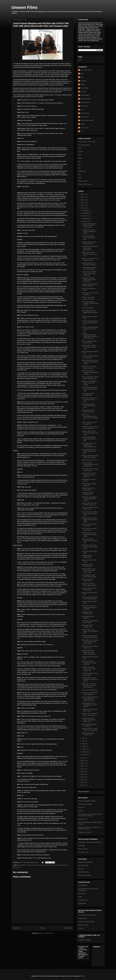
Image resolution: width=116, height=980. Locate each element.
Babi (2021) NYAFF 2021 (90, 460)
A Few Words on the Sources (87, 915)
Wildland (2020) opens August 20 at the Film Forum (89, 535)
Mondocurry (82, 171)
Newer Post (17, 928)
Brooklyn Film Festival (85, 804)
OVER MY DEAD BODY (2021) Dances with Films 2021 (89, 274)
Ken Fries (83, 92)
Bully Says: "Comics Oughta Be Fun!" (90, 842)
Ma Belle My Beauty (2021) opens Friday (89, 585)
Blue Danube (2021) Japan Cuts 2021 (88, 411)
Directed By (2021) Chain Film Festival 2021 (90, 428)
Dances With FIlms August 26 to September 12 (90, 378)
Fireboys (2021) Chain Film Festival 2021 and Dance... (90, 433)
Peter (80, 178)
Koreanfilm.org (83, 900)
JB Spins (81, 869)
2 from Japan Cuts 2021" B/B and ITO (90, 423)
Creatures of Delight (85, 940)
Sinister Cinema (83, 925)
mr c (82, 131)
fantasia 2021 (40, 865)
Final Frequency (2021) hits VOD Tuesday (89, 268)
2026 (82, 194)
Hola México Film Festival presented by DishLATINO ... (90, 248)
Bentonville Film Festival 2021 (26, 865)
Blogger (82, 976)
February (85, 752)
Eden (82, 77)
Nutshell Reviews (84, 872)
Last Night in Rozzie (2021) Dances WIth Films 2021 (89, 280)
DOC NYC (82, 808)
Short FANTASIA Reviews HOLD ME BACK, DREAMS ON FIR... (90, 699)
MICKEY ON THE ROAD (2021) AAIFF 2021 (90, 715)
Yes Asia (81, 928)
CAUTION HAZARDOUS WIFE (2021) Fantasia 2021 (90, 389)
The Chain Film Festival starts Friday (89, 529)
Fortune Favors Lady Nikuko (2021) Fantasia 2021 (90, 631)
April (84, 746)
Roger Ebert (82, 903)
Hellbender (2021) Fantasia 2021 (87, 613)
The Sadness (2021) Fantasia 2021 (88, 394)
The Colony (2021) (88, 308)
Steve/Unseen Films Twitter (87, 142)
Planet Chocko (83, 181)
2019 (82, 761)
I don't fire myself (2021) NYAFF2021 (89, 525)
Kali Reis (66, 865)
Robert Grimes (85, 113)
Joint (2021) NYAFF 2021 (90, 690)
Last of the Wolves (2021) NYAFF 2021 (90, 622)
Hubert (82, 84)
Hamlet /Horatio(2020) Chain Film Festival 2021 (89, 439)
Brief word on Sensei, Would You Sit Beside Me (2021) (89, 608)
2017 (82, 766)
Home (43, 928)
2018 (82, 763)
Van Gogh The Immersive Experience (90, 294)
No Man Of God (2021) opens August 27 (89, 367)
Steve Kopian (84, 117)
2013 (82, 777)
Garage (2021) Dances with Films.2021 (89, 243)
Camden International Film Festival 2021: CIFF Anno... (90, 329)
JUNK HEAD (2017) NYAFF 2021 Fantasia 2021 (89, 541)
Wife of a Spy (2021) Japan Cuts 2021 (88, 298)
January (85, 755)
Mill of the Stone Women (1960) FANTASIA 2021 (90, 637)
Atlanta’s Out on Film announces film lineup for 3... (89, 254)
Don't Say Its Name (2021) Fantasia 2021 (90, 470)
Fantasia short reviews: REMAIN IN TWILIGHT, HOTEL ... (90, 679)
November (85, 213)
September (86, 219)
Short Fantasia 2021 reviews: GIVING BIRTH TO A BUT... (90, 373)
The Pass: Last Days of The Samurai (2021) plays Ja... (89, 499)
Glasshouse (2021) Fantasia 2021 (88, 493)
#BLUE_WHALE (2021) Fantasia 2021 (89, 342)
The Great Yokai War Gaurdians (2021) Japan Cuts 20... (90, 303)
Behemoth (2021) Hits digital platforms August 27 (90, 312)
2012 (82, 780)
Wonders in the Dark (85, 875)
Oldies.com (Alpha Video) (86, 922)
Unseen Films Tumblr (85, 184)
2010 (82, 785)
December (85, 210)
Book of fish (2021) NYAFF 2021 (88, 580)
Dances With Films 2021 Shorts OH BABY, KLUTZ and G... (89, 225)
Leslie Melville (85, 95)
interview (47, 865)
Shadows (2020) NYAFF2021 (87, 556)
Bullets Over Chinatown (86, 862)
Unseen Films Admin (87, 120)
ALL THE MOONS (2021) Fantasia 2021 (90, 357)
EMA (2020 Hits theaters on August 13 (89, 725)
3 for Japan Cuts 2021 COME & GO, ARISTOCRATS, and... (90, 445)
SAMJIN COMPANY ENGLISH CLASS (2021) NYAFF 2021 (89, 652)
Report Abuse (84, 791)
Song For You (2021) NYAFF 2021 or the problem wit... (89, 669)
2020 (82, 758)
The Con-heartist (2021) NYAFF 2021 (89, 589)
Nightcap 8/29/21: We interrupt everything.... (89, 264)
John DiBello (84, 88)
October (85, 216)
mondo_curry (84, 128)
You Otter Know (83, 852)
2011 (82, 783)
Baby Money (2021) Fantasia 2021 (88, 734)
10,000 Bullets (83, 885)
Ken (80, 168)
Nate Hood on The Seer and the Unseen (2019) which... (90, 547)
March (84, 749)
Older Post (68, 928)
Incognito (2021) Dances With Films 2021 (89, 285)
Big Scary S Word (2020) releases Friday (90, 259)
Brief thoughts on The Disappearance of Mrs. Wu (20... (90, 705)
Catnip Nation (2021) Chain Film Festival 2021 (89, 406)
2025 (82, 197)
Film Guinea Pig (83, 865)
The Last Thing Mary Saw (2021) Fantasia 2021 (90, 598)
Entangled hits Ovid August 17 (88, 617)
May (84, 744)
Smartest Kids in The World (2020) (88, 489)
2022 (82, 205)
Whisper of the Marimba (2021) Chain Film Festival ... (89, 383)
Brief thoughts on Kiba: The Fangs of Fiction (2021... (89, 347)
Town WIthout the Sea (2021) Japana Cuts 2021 (89, 451)
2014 (82, 774)
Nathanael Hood (85, 99)
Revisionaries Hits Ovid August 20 (89, 485)
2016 (82, 769)
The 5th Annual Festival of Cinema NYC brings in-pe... (90, 323)
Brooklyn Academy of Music (87, 801)
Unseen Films (24, 7)
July (84, 738)
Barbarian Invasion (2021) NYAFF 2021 (90, 647)
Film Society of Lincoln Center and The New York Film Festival (90, 815)
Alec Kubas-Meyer (86, 70)
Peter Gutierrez (85, 102)
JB (79, 161)
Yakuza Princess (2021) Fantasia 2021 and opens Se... (89, 475)
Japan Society (83, 819)
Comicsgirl (82, 846)
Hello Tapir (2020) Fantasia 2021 (87, 626)
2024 (82, 200)
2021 (82, 208)
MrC (80, 174)
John (80, 165)
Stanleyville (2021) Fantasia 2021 (88, 565)
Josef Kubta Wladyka (56, 865)
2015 (82, 772)
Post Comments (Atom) (46, 933)
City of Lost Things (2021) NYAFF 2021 (90, 508)
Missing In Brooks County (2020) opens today (90, 456)
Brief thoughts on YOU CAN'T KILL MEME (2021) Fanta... (89, 571)
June (84, 741)
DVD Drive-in (82, 894)
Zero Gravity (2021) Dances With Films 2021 (88, 238)
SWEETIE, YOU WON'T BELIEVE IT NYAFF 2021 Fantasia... (89, 686)
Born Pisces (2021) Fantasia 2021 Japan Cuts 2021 (89, 663)
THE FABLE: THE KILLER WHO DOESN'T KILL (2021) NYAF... (90, 642)
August (84, 221)
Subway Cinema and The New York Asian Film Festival (89, 828)
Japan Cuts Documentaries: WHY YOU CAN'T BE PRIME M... (90, 417)
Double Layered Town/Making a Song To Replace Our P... (90, 464)
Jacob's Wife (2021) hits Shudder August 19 (89, 504)
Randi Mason (84, 106)
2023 (82, 203)
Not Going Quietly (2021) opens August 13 (90, 694)
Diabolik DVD (82, 918)
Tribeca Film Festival (85, 832)
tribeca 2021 (17, 867)
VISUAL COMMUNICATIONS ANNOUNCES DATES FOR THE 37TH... (90, 336)
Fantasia (81, 811)
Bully (82, 74)
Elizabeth (83, 81)
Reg (82, 110)
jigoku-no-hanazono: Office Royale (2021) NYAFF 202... (89, 720)
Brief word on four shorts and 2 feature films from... (89, 400)
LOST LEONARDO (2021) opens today (90, 674)
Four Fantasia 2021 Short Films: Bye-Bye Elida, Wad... (90, 514)
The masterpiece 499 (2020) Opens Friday (89, 576)
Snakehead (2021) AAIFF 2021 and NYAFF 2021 (90, 729)
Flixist (80, 897)
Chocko (81, 151)
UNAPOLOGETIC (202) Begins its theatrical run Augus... (90, 520)
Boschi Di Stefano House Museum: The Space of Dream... (90, 362)
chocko (82, 124)
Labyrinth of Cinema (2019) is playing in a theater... (89, 231)
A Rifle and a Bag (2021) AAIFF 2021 (89, 710)
